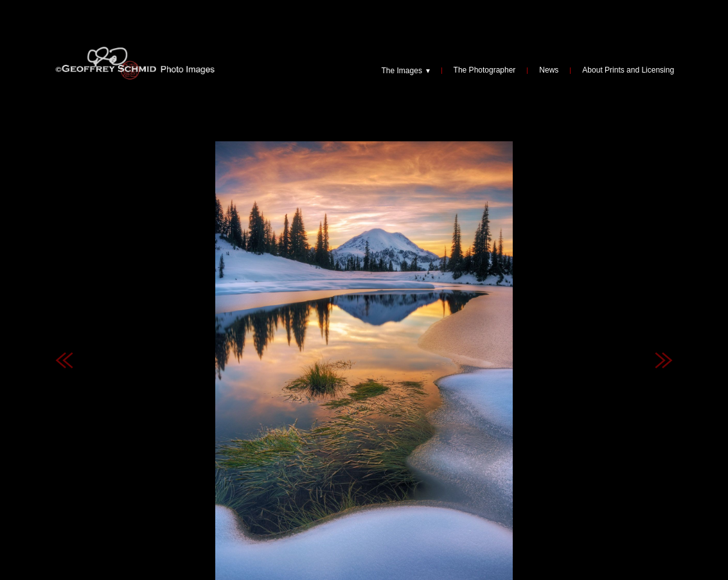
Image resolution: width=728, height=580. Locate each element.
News (549, 71)
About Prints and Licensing (628, 71)
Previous (64, 305)
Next (664, 305)
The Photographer (485, 71)
